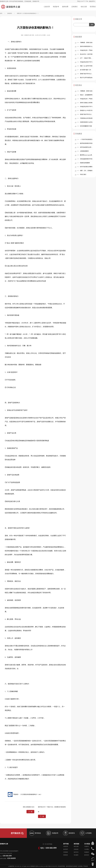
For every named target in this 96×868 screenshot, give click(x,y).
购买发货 (87, 855)
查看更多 (66, 855)
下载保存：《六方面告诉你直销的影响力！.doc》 (25, 794)
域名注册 (84, 7)
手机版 (50, 844)
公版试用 (47, 7)
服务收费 (65, 7)
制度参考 (56, 7)
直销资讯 (10, 13)
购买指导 (66, 849)
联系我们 (93, 7)
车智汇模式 (83, 174)
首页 (1, 13)
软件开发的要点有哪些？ (87, 167)
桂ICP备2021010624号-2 (52, 866)
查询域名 (35, 833)
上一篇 (30, 812)
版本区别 (76, 852)
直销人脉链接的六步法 (29, 807)
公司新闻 (85, 833)
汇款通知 (87, 849)
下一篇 (42, 816)
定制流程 (76, 849)
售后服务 (76, 855)
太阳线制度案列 (84, 151)
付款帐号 (87, 846)
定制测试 (74, 7)
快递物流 (87, 852)
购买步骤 (76, 846)
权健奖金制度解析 (85, 163)
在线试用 (66, 846)
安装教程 (66, 852)
